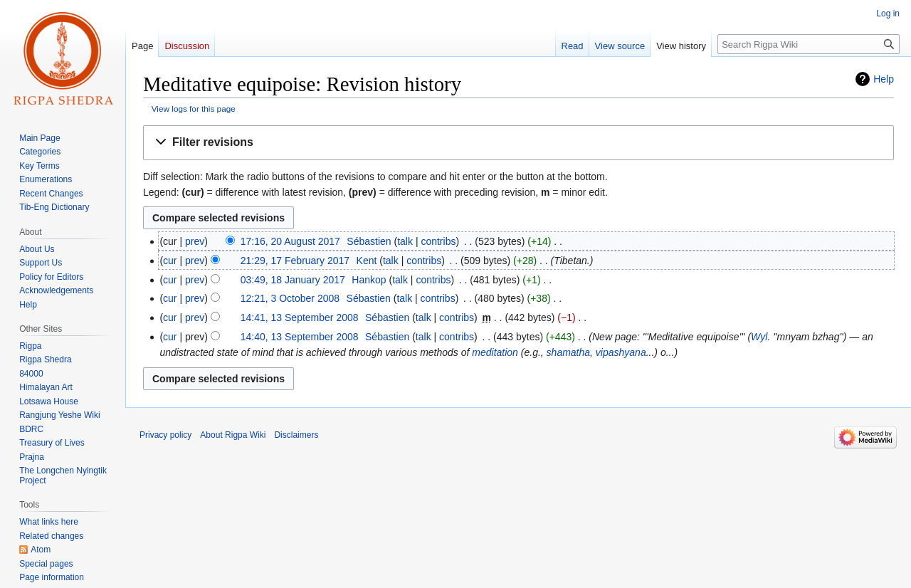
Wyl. (760, 337)
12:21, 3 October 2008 (290, 298)
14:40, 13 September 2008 (300, 337)
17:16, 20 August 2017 (290, 241)
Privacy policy (165, 435)
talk (405, 241)
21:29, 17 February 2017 (295, 261)
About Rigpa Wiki (233, 435)
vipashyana (621, 352)
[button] (518, 143)
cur (170, 261)
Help (884, 79)
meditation (495, 352)
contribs (438, 241)
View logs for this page (194, 109)
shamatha (568, 352)
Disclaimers (296, 435)
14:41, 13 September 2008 (300, 317)
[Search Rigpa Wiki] (809, 44)
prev (195, 241)
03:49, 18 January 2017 (293, 280)
